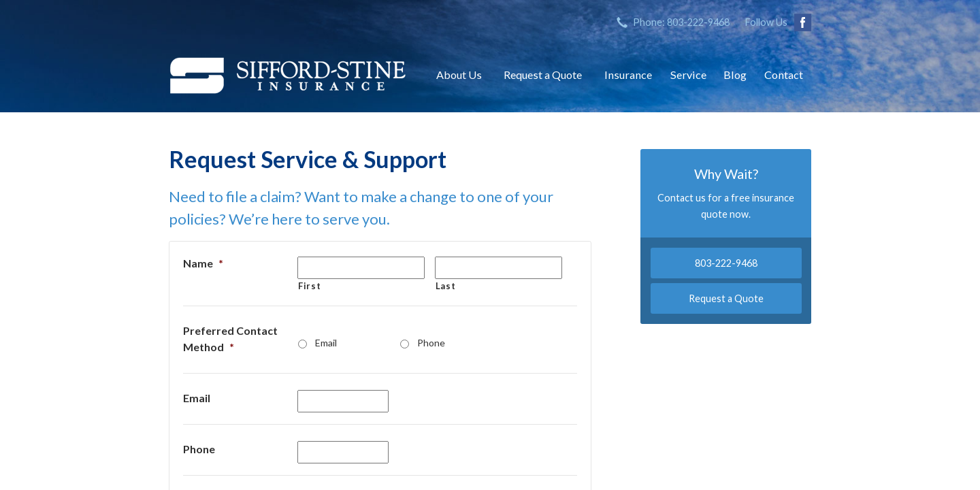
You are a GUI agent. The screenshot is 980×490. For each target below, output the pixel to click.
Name (203, 263)
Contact (784, 75)
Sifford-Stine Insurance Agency (288, 75)
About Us (459, 75)
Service (688, 75)
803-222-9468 (726, 263)
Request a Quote (543, 75)
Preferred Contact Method (230, 339)
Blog (735, 75)
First (309, 286)
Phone (431, 343)
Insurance (628, 75)
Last (446, 286)
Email (326, 343)
